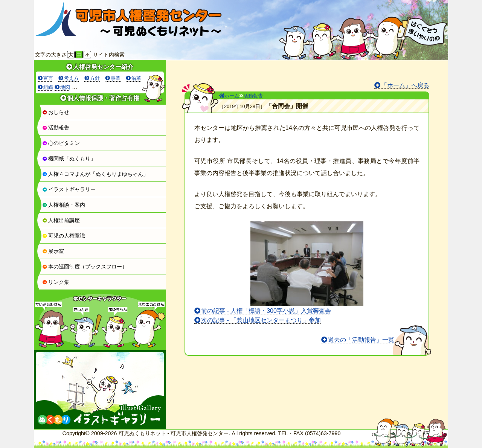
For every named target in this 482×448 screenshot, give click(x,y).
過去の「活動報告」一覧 (361, 340)
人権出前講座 (61, 220)
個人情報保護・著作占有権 (103, 98)
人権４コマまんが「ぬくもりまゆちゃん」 (95, 174)
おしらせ (56, 112)
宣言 (48, 78)
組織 (48, 87)
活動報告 (56, 128)
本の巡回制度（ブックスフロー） (85, 267)
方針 (95, 78)
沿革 (136, 78)
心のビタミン (61, 143)
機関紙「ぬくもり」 (69, 158)
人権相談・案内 (64, 205)
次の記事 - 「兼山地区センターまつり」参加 (261, 320)
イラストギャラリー (69, 189)
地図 (65, 87)
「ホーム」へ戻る (405, 85)
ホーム (229, 96)
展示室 (53, 251)
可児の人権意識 (64, 236)
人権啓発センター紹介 (103, 67)
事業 (116, 78)
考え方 (71, 78)
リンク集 (56, 282)
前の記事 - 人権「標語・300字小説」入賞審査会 (266, 311)
